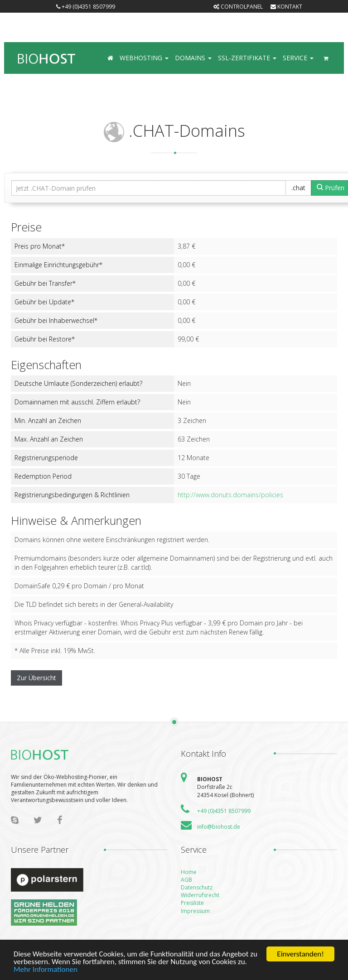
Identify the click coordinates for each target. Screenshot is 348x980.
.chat (298, 188)
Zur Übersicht (36, 678)
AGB (186, 880)
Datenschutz (197, 887)
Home (189, 872)
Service (298, 58)
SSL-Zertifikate (247, 58)
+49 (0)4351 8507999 (86, 7)
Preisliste (192, 903)
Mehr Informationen (46, 970)
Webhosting (144, 58)
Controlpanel (238, 7)
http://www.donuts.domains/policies (230, 495)
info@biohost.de (219, 827)
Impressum (195, 911)
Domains (193, 58)
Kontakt (286, 7)
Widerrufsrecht (200, 895)
